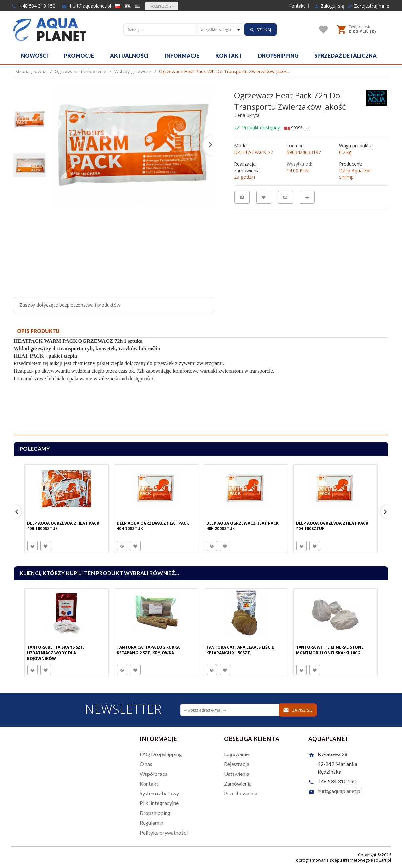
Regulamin (151, 823)
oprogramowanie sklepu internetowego (333, 860)
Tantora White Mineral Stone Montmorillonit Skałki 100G (330, 650)
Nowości (34, 56)
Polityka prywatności (164, 832)
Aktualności (129, 56)
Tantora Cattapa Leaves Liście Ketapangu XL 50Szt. (240, 650)
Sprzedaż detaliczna (346, 56)
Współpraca (154, 774)
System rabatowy (159, 793)
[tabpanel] (201, 386)
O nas (146, 764)
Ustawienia (237, 774)
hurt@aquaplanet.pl (86, 6)
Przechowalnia (241, 793)
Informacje (182, 56)
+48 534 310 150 (33, 6)
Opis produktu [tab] (38, 331)
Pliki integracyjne (159, 803)
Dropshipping (278, 56)
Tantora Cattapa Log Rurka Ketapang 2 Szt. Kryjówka (148, 650)
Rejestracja (237, 764)
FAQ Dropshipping (161, 754)
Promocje (79, 56)
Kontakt (297, 6)
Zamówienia (238, 784)
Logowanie (236, 754)
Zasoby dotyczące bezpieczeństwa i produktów (70, 305)
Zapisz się (298, 710)
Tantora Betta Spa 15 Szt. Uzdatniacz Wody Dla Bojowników (56, 653)
